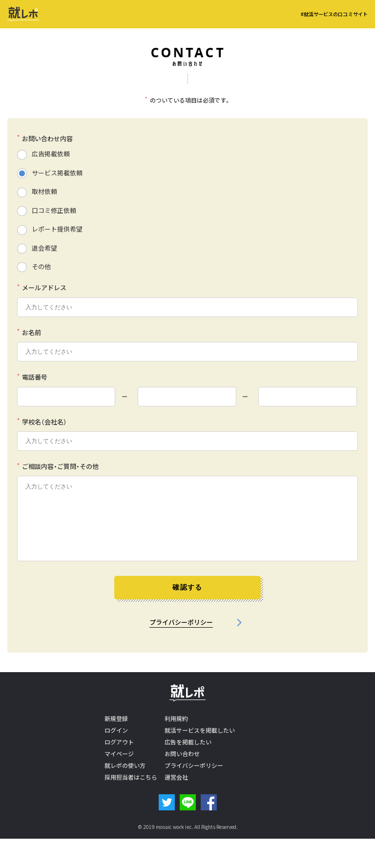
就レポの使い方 (125, 765)
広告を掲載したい (188, 742)
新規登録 (116, 719)
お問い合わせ (182, 754)
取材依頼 (44, 191)
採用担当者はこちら (131, 777)
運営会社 (176, 777)
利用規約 (176, 719)
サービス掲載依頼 (57, 173)
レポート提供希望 (57, 229)
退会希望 (44, 248)
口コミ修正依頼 (54, 210)
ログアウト (119, 742)
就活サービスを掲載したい (200, 730)
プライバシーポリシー (181, 622)
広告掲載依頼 (51, 154)
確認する (187, 587)
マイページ (119, 754)
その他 (41, 266)
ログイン (116, 730)
